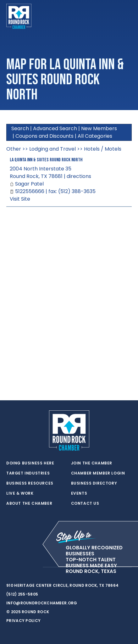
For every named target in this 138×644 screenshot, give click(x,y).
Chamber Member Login (98, 473)
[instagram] (35, 567)
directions (79, 176)
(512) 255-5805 (22, 594)
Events (79, 493)
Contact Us (85, 503)
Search (20, 128)
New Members (99, 128)
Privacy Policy (23, 621)
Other (14, 149)
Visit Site (20, 199)
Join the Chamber (92, 463)
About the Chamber (29, 503)
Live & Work (20, 493)
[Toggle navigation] (127, 16)
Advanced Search (55, 128)
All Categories (95, 136)
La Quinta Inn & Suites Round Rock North (46, 160)
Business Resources (30, 483)
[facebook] (22, 567)
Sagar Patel (29, 184)
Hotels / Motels (103, 149)
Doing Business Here (30, 463)
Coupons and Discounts (44, 136)
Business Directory (94, 483)
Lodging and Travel (52, 149)
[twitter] (9, 567)
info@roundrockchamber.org (42, 603)
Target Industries (28, 473)
